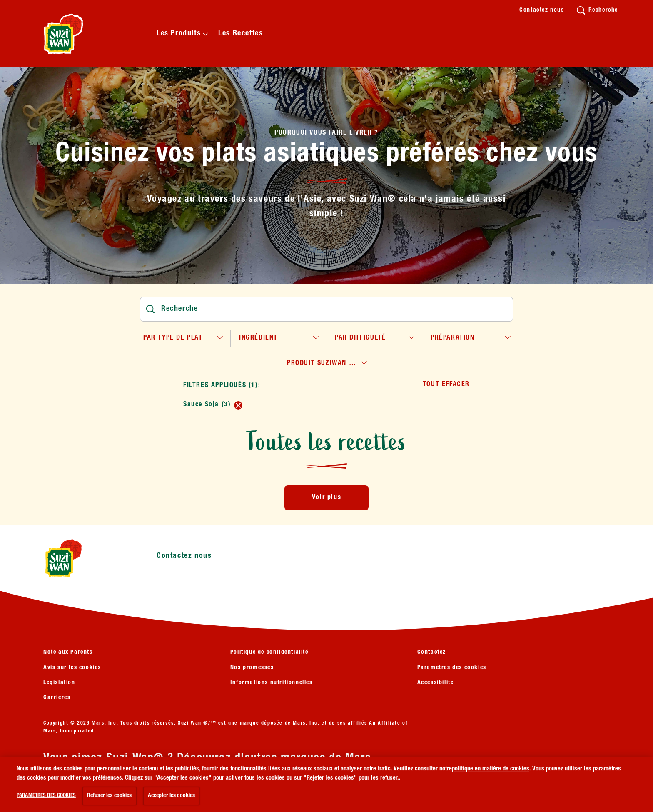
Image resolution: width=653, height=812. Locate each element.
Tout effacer (446, 385)
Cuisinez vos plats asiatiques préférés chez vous (326, 155)
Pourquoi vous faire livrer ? (326, 133)
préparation (453, 338)
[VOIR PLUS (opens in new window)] (85, 786)
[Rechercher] (326, 309)
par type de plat (173, 338)
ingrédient (258, 338)
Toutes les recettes (326, 442)
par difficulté (360, 338)
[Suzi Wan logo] (87, 558)
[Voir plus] (326, 498)
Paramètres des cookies (452, 668)
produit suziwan (323, 364)
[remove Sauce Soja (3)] (238, 405)
